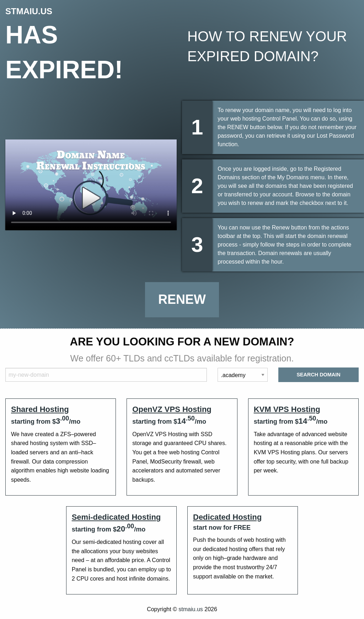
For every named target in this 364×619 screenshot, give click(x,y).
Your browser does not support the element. (91, 185)
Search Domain (318, 375)
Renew (182, 299)
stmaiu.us (191, 609)
